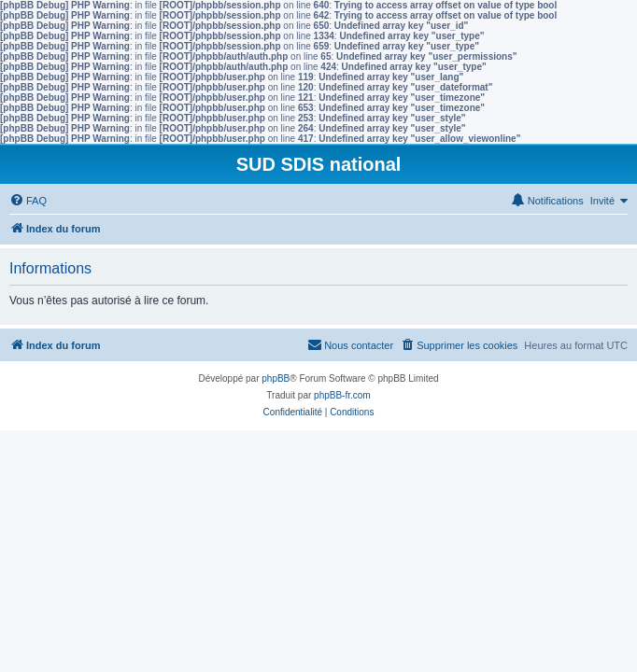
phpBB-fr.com (342, 395)
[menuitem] (28, 201)
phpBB (276, 378)
